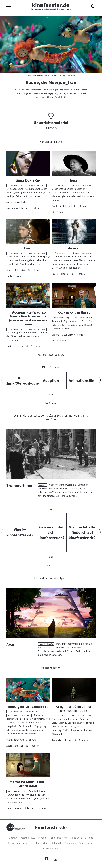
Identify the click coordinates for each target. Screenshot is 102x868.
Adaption (51, 381)
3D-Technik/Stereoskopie (20, 381)
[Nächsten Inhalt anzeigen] (100, 381)
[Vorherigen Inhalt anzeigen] (2, 381)
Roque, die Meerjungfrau (51, 82)
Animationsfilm (82, 381)
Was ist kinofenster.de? (20, 532)
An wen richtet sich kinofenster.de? (51, 532)
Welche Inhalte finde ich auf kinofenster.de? (82, 532)
